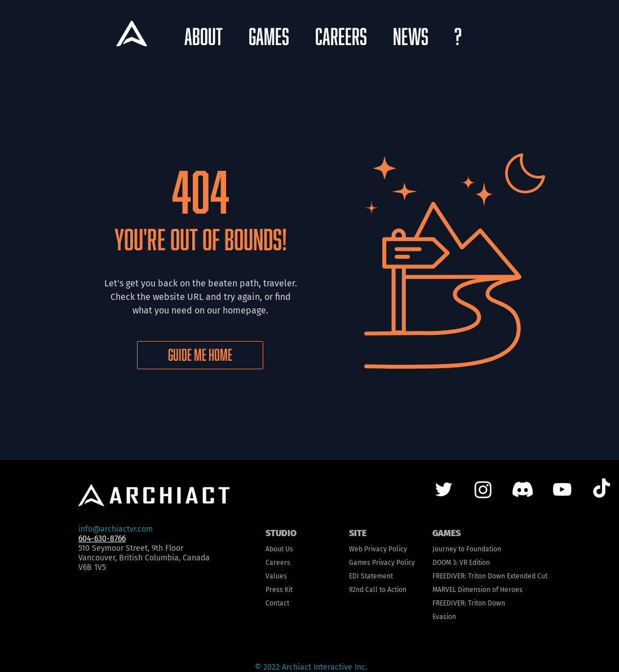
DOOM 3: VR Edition (461, 563)
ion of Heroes (502, 590)
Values (276, 576)
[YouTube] (562, 489)
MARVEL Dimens (457, 590)
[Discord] (523, 489)
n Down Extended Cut (515, 576)
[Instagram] (483, 489)
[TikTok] (602, 489)
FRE (438, 576)
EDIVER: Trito (463, 576)
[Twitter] (444, 489)
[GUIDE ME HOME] (200, 355)
